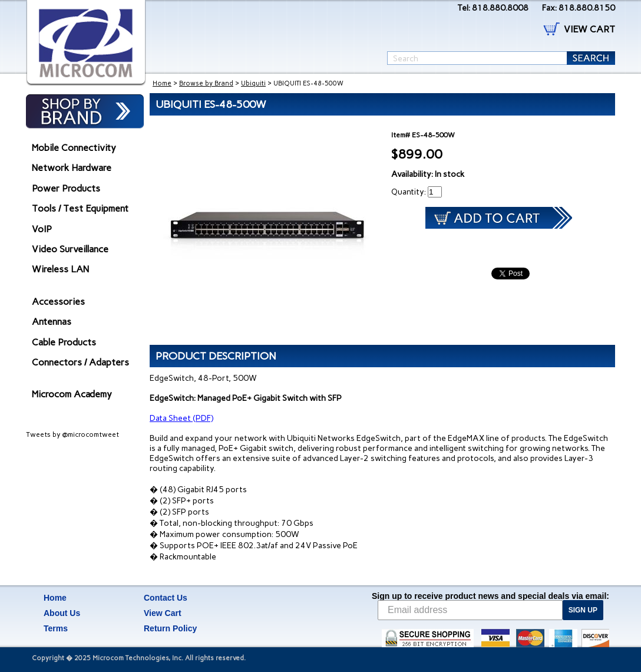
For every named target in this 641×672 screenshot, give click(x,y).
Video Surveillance (70, 249)
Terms (56, 628)
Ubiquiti (253, 83)
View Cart (163, 613)
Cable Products (64, 342)
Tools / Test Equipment (80, 208)
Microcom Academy (72, 394)
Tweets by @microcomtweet (72, 434)
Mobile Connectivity (74, 148)
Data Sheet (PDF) (181, 418)
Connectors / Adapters (80, 362)
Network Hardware (72, 168)
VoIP (42, 229)
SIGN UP (583, 610)
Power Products (66, 188)
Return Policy (170, 628)
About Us (62, 613)
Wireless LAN (60, 269)
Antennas (52, 322)
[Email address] (470, 610)
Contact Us (166, 598)
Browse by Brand (206, 83)
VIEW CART (589, 29)
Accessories (58, 302)
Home (162, 83)
